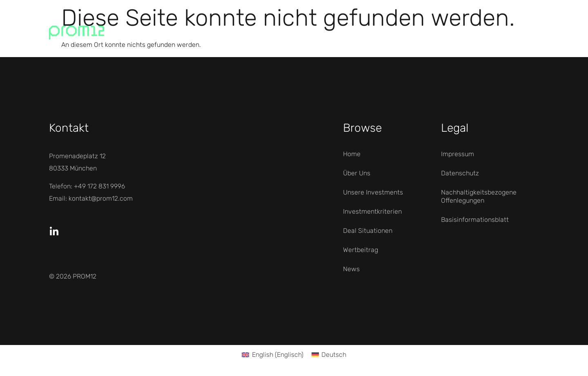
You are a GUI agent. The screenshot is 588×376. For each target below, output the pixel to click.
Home (352, 154)
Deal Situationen (368, 231)
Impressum (458, 154)
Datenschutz (460, 173)
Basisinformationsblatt (475, 220)
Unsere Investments (373, 192)
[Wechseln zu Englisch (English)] (272, 355)
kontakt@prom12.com (101, 198)
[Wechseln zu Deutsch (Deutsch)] (329, 355)
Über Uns (357, 173)
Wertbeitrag (361, 250)
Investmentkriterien (372, 211)
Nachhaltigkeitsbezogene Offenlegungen (479, 196)
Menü (506, 32)
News (351, 269)
